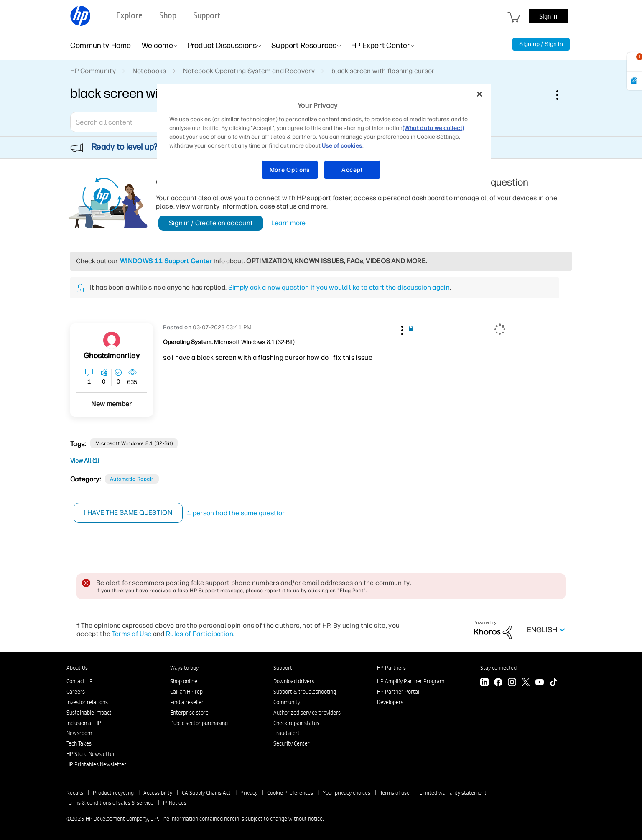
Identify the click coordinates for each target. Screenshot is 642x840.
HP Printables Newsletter (96, 764)
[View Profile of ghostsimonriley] (112, 356)
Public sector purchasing (199, 723)
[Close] (479, 94)
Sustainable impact (89, 713)
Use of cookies (342, 146)
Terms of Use (132, 634)
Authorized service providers (307, 713)
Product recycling (113, 793)
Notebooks (149, 71)
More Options (290, 170)
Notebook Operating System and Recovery (249, 71)
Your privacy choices (346, 793)
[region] (324, 137)
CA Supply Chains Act (206, 793)
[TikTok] (553, 683)
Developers (390, 702)
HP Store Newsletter (91, 754)
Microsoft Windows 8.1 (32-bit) (134, 443)
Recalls (75, 793)
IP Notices (175, 803)
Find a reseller (187, 702)
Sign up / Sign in (541, 44)
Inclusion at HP (84, 723)
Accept (352, 170)
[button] (401, 329)
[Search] (131, 122)
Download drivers (294, 681)
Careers (76, 692)
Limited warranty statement (453, 793)
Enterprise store (189, 713)
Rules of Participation (200, 634)
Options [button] (562, 95)
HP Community (93, 71)
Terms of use (395, 793)
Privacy (249, 793)
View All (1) (85, 461)
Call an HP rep (186, 692)
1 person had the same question (237, 513)
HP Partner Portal (398, 692)
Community (287, 702)
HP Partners (391, 668)
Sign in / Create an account (211, 223)
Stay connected (498, 668)
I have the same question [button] (129, 513)
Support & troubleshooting (305, 692)
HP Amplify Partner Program (411, 681)
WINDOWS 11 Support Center (166, 261)
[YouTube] (540, 683)
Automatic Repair (132, 479)
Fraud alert (287, 733)
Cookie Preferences (290, 793)
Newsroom (79, 733)
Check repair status (296, 723)
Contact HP (80, 681)
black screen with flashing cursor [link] (383, 71)
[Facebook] (498, 683)
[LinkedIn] (484, 683)
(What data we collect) (433, 128)
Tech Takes (79, 743)
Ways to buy (184, 668)
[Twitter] (526, 683)
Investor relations (87, 702)
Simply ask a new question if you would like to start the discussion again (339, 287)
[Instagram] (512, 683)
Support (283, 668)
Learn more (289, 223)
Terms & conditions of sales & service (110, 803)
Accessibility (158, 793)
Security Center (292, 743)
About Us (77, 668)
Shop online (184, 681)
